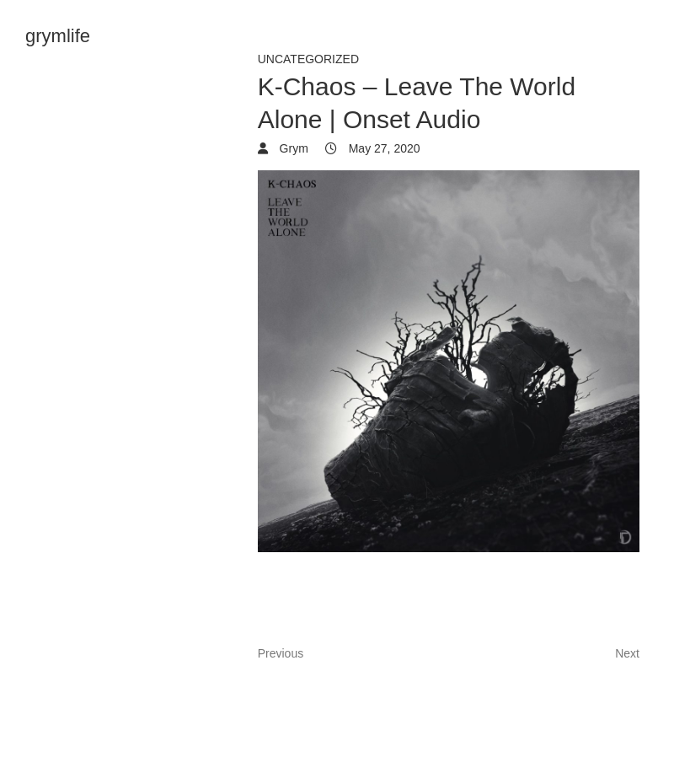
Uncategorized (308, 59)
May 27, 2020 (383, 148)
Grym (292, 148)
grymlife (58, 36)
